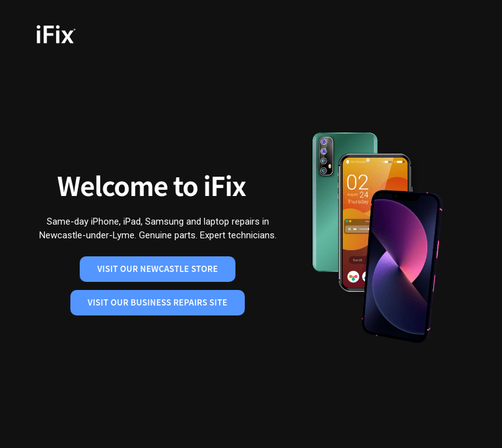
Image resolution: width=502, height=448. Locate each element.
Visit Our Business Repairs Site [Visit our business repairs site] (158, 302)
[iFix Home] (73, 34)
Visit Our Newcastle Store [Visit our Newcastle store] (158, 268)
